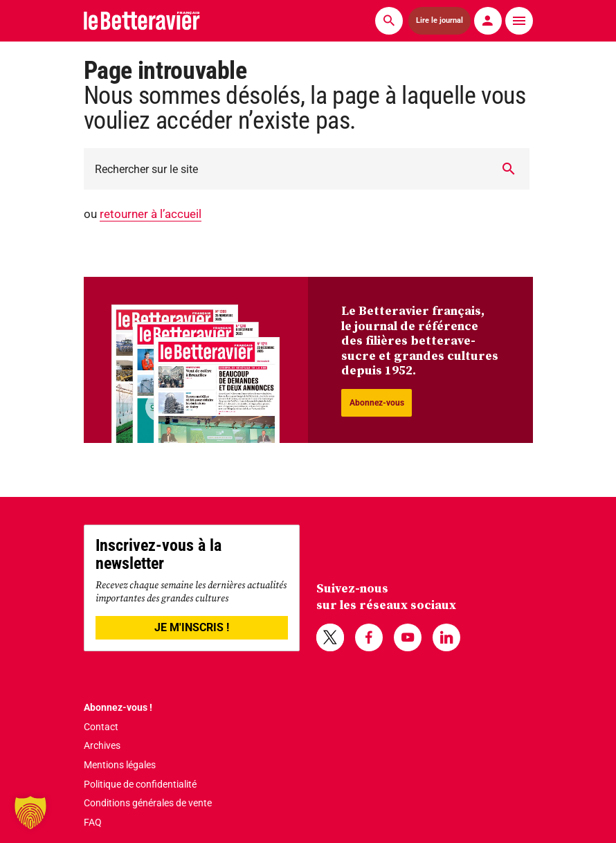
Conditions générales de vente (148, 803)
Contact (101, 727)
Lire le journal (440, 20)
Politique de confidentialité (140, 784)
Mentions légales (120, 765)
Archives (102, 745)
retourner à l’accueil (151, 214)
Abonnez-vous (377, 403)
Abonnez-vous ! (118, 707)
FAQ (93, 822)
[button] (30, 813)
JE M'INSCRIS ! (192, 627)
